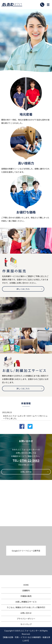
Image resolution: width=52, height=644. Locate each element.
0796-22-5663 (30, 460)
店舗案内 (26, 590)
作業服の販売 (26, 596)
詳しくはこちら (23, 289)
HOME (26, 585)
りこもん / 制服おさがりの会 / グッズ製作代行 (26, 607)
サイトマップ (26, 624)
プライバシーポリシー (26, 619)
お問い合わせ (26, 472)
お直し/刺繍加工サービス (26, 602)
